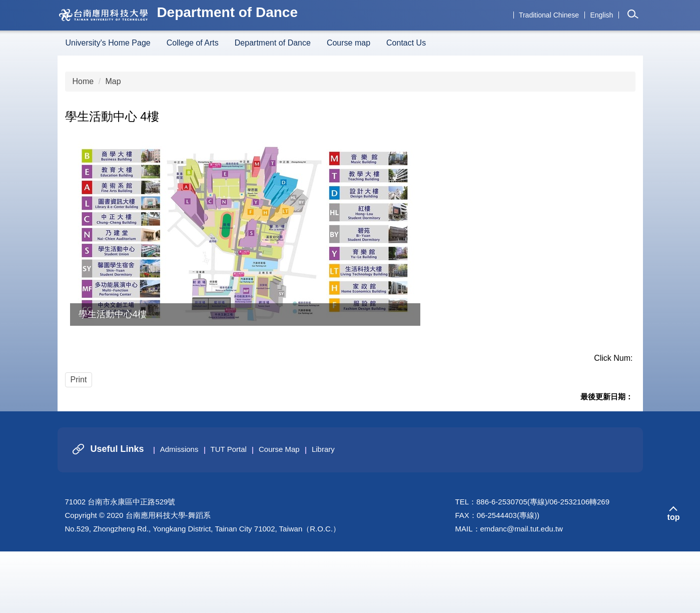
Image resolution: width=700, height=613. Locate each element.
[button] (633, 17)
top (674, 579)
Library (323, 511)
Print (79, 380)
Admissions (179, 511)
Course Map (279, 511)
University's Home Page (108, 43)
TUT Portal (229, 511)
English (601, 15)
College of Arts (193, 43)
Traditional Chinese (549, 15)
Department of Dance (273, 43)
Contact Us (406, 43)
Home (83, 81)
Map (113, 81)
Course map (348, 43)
